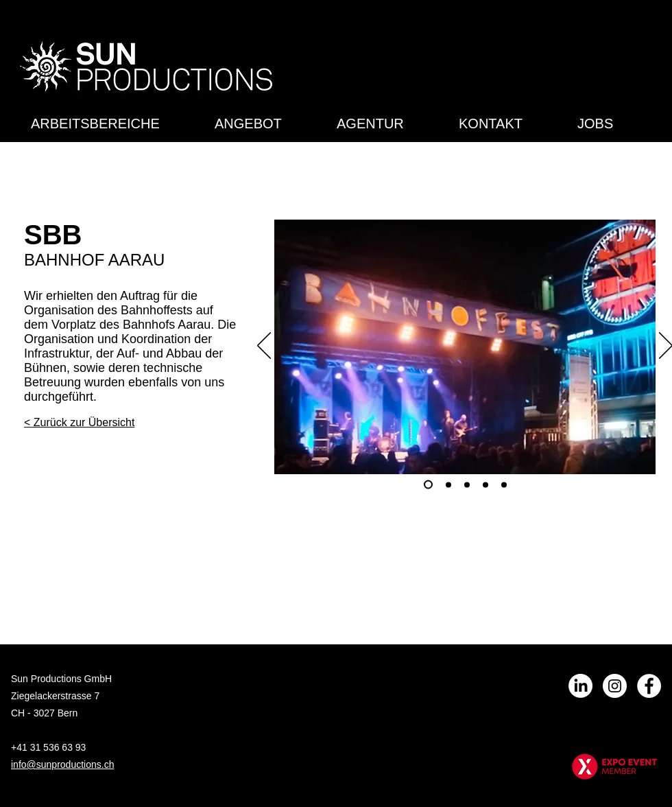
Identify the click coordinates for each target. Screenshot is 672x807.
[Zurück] (264, 347)
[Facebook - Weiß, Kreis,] (649, 686)
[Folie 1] (428, 485)
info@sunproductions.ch (62, 764)
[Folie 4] (485, 484)
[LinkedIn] (580, 686)
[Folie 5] (504, 484)
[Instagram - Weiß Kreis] (615, 686)
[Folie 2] (448, 484)
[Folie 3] (467, 484)
